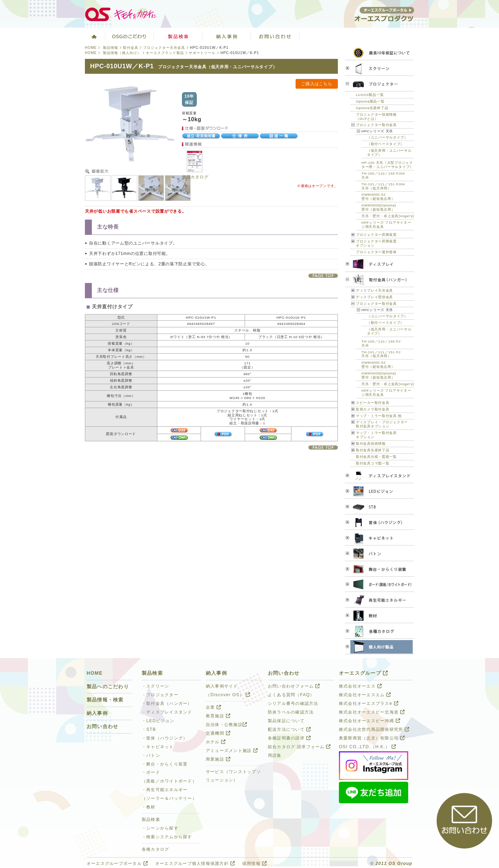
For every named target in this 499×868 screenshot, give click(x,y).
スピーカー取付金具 (373, 403)
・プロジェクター (160, 695)
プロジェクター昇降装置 (376, 235)
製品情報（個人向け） (121, 53)
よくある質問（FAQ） (291, 695)
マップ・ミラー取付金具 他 (379, 416)
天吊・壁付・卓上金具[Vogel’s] (388, 216)
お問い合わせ (275, 36)
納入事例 (97, 713)
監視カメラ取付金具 (373, 409)
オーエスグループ (364, 673)
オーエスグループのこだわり (130, 36)
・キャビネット (158, 747)
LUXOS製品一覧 (370, 95)
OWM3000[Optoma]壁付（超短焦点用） (379, 207)
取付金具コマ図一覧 (373, 463)
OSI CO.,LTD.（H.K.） (367, 747)
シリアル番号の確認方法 (293, 703)
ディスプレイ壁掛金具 (374, 297)
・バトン (151, 755)
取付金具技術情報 (371, 444)
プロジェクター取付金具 (376, 125)
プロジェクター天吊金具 (164, 48)
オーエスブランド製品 (165, 53)
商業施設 (218, 759)
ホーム (93, 36)
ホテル (216, 742)
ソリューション (227, 36)
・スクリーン (156, 686)
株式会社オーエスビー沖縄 (370, 721)
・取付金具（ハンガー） (167, 703)
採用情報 (255, 863)
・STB (149, 729)
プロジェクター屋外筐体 (376, 252)
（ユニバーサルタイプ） (387, 137)
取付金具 (131, 48)
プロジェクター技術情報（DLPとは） (376, 117)
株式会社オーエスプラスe (369, 703)
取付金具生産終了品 (373, 450)
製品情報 (111, 48)
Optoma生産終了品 (372, 108)
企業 (213, 707)
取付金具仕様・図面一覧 (376, 457)
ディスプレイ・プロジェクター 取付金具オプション (382, 424)
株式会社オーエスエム (365, 695)
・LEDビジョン (158, 721)
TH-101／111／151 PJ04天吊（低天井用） (383, 186)
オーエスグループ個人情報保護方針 (195, 863)
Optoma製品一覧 (370, 101)
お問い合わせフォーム (294, 686)
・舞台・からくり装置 (165, 764)
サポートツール (202, 53)
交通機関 (218, 733)
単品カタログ (195, 177)
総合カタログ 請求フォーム (299, 747)
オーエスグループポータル (117, 863)
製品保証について (286, 721)
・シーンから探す (160, 828)
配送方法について (289, 729)
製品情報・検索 (105, 700)
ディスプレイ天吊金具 (374, 290)
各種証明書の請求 (289, 738)
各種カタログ (156, 849)
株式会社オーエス (360, 686)
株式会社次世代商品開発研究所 (374, 729)
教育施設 (218, 716)
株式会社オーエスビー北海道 (372, 712)
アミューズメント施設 (232, 751)
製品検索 (178, 36)
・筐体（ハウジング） (165, 738)
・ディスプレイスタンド (167, 712)
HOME (91, 48)
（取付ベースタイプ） (386, 144)
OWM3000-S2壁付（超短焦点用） (378, 197)
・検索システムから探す (167, 837)
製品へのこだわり (108, 687)
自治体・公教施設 (226, 725)
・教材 (149, 807)
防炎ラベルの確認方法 (291, 712)
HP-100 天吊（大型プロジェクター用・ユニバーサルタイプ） (387, 165)
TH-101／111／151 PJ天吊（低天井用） (381, 354)
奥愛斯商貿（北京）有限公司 (372, 738)
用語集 (275, 755)
